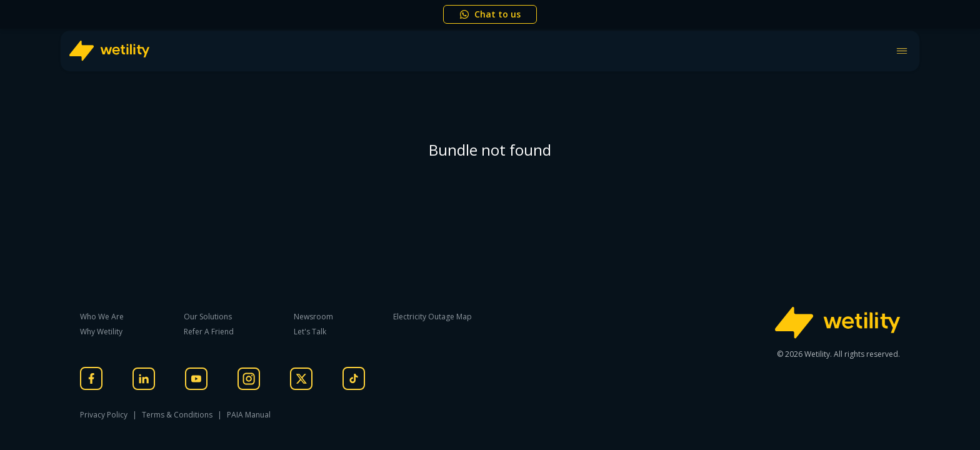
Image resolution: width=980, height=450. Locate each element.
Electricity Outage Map (432, 317)
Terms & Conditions (177, 415)
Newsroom (313, 317)
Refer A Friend (209, 332)
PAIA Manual (249, 415)
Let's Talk (310, 332)
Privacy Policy (104, 415)
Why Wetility (101, 332)
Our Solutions (208, 317)
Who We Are (102, 317)
